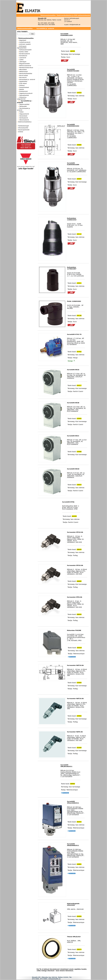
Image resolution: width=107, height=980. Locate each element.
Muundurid (23, 77)
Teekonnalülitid (24, 104)
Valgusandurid (24, 114)
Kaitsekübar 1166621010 (72, 219)
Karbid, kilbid (24, 52)
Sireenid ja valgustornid (22, 98)
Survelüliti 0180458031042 (73, 125)
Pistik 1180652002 (74, 301)
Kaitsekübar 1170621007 (72, 268)
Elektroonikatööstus (25, 122)
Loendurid (23, 58)
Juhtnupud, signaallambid (22, 47)
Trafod (21, 112)
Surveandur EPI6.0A (75, 597)
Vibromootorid (24, 120)
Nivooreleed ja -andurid (27, 79)
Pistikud (22, 85)
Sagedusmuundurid (26, 93)
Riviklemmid (23, 91)
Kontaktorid (23, 56)
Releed (22, 89)
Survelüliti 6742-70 (74, 334)
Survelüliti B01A (73, 370)
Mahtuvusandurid (25, 66)
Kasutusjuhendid (24, 130)
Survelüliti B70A (68, 502)
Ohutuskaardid (23, 128)
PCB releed (23, 83)
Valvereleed (23, 116)
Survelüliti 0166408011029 (67, 35)
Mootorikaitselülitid (26, 74)
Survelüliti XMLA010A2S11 (66, 766)
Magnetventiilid (25, 64)
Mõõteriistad (24, 72)
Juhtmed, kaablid (25, 44)
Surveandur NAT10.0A (75, 665)
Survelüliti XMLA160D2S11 (73, 802)
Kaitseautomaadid (25, 50)
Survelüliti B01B (73, 403)
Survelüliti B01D (73, 469)
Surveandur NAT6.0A (75, 732)
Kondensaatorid (25, 54)
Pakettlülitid (23, 81)
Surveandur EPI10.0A (75, 532)
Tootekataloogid (24, 126)
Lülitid (21, 60)
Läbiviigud (23, 62)
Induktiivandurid (25, 42)
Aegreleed (23, 40)
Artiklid (21, 132)
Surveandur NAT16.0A (75, 699)
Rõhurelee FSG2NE (74, 630)
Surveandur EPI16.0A (75, 565)
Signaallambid (24, 95)
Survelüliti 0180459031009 (73, 164)
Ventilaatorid (24, 118)
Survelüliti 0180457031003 (73, 70)
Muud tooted (24, 75)
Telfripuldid (23, 106)
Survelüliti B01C (73, 436)
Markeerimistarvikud (26, 68)
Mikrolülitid (23, 70)
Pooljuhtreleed (24, 87)
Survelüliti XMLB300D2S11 (73, 845)
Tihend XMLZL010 (74, 937)
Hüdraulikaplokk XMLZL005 (73, 904)
